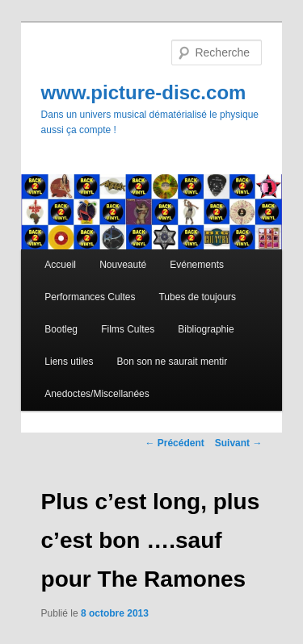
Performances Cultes (90, 297)
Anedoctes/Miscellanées (97, 394)
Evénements (197, 265)
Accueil (60, 265)
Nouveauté (123, 265)
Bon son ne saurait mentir (172, 362)
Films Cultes (128, 329)
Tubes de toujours (197, 297)
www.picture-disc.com (144, 92)
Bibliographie (206, 329)
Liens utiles (69, 362)
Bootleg (61, 329)
